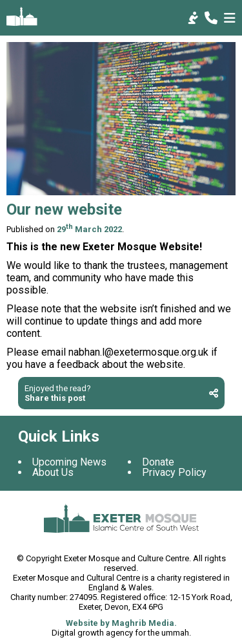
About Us (53, 472)
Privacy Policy (174, 472)
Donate (158, 462)
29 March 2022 (89, 229)
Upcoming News (69, 462)
